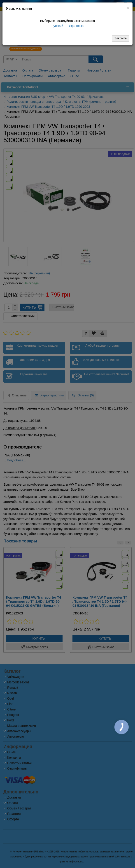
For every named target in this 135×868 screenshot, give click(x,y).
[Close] (128, 8)
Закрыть (121, 38)
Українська (76, 26)
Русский (57, 26)
